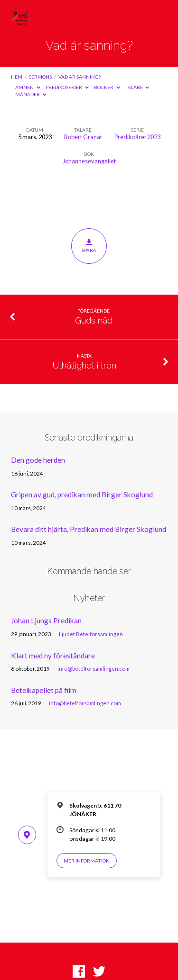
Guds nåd (94, 320)
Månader (31, 94)
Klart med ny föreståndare (53, 656)
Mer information (87, 861)
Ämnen (28, 87)
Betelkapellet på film (44, 690)
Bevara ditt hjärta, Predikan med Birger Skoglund (89, 529)
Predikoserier (67, 87)
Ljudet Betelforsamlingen (91, 634)
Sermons (40, 77)
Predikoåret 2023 (137, 137)
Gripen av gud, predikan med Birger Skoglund (82, 494)
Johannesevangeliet (89, 161)
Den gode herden (38, 460)
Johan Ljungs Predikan (46, 620)
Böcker (107, 87)
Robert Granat (83, 137)
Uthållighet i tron (84, 365)
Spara (89, 246)
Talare (138, 87)
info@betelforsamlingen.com (94, 669)
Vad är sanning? (80, 77)
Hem (17, 77)
